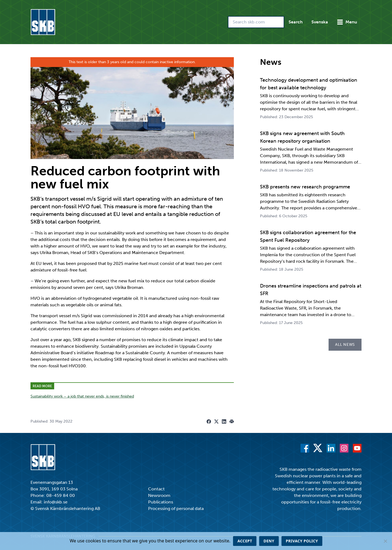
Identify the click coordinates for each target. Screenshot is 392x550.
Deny (269, 541)
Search (296, 22)
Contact (156, 489)
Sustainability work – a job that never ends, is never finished (82, 396)
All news (345, 345)
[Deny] (385, 541)
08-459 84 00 (61, 495)
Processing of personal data (176, 508)
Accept (245, 541)
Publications (161, 502)
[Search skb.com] (256, 22)
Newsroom (159, 495)
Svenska (320, 22)
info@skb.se (56, 502)
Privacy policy (302, 541)
